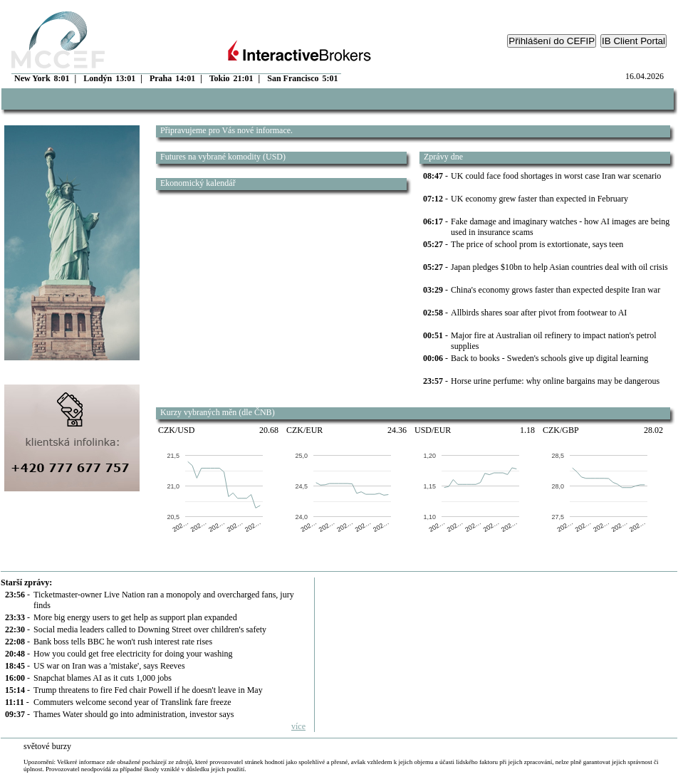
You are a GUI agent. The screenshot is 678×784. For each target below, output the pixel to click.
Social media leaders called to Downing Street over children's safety (150, 629)
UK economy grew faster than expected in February (539, 199)
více (298, 726)
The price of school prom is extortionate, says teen (537, 244)
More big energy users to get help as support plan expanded (135, 617)
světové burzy (47, 746)
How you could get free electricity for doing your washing (133, 654)
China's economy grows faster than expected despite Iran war (556, 290)
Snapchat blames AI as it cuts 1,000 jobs (103, 678)
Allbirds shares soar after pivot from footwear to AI (539, 313)
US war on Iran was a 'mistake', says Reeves (109, 666)
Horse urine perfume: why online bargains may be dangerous (555, 381)
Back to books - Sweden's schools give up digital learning (549, 358)
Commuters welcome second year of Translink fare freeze (132, 702)
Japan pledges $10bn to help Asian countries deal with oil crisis (559, 267)
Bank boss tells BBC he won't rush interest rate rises (123, 642)
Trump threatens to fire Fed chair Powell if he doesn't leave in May (148, 690)
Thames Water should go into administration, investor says (134, 714)
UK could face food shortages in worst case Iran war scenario (556, 176)
